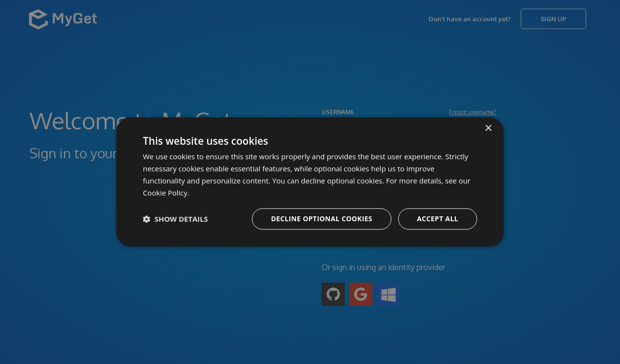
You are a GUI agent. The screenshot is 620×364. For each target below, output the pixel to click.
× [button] (488, 129)
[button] (175, 219)
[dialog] (310, 182)
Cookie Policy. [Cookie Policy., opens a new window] (166, 193)
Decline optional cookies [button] (321, 219)
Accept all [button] (438, 219)
